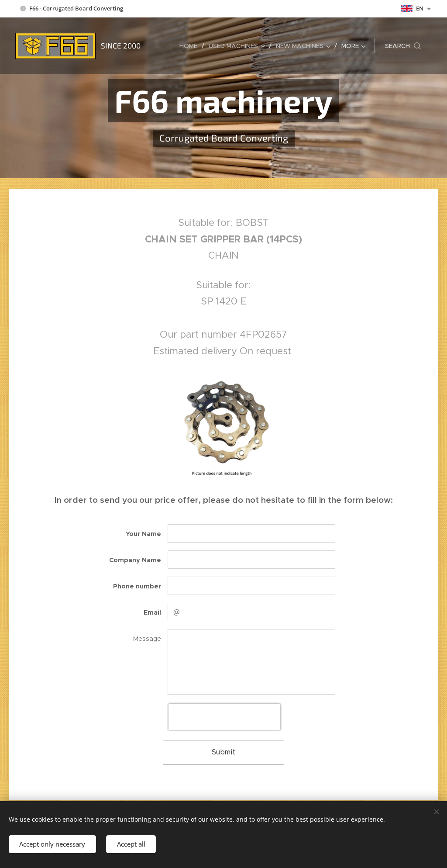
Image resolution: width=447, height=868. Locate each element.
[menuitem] (191, 46)
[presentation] (224, 717)
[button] (403, 46)
